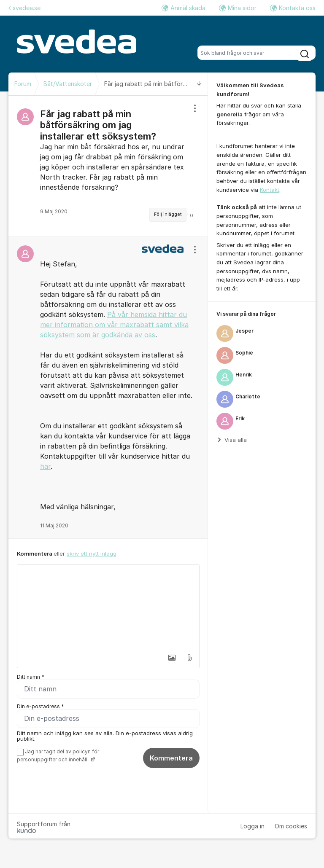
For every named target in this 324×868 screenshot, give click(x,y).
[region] (108, 166)
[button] (172, 658)
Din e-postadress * (40, 706)
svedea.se (24, 8)
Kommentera (171, 758)
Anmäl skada (184, 8)
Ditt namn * (31, 677)
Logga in (252, 826)
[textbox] (108, 607)
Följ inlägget (168, 214)
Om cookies (291, 826)
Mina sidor (238, 8)
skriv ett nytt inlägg (92, 554)
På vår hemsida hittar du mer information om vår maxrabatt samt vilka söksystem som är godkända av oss (114, 325)
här (45, 466)
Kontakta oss (293, 8)
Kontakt (270, 190)
